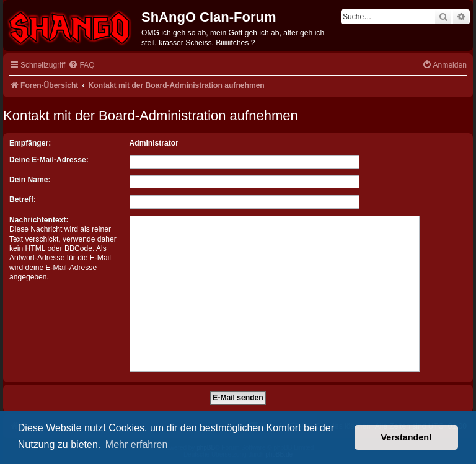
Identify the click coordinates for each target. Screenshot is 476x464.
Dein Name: (30, 180)
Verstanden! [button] (407, 437)
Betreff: (23, 199)
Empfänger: (30, 143)
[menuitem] (81, 65)
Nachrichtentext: (39, 220)
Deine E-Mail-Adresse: (49, 160)
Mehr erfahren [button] (137, 444)
